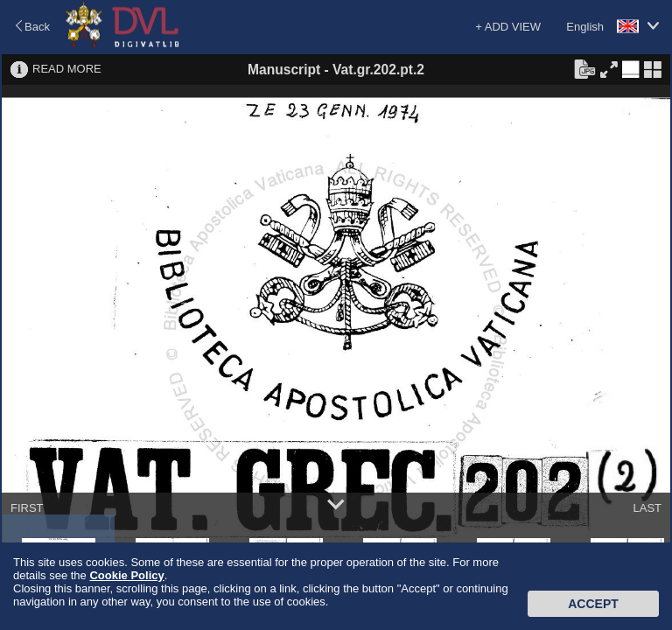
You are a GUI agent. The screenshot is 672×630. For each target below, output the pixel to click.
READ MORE (67, 69)
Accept (593, 604)
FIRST (27, 508)
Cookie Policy (126, 575)
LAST (647, 508)
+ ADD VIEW (508, 27)
